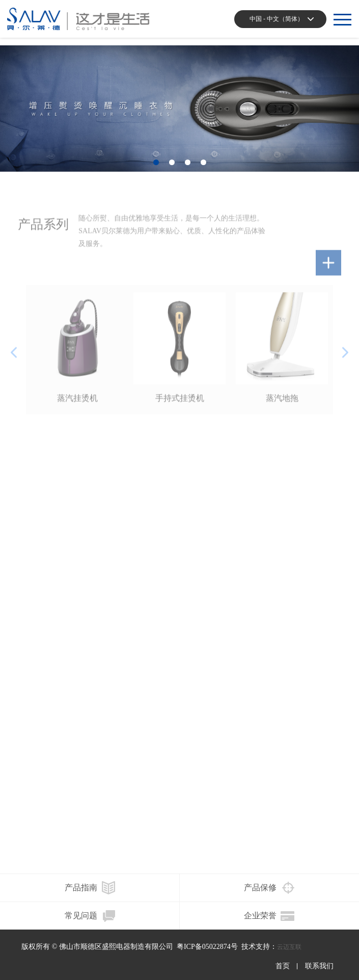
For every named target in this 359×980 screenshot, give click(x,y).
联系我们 (319, 966)
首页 (283, 966)
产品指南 (81, 888)
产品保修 (260, 888)
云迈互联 (289, 947)
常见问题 (81, 916)
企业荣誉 (260, 916)
